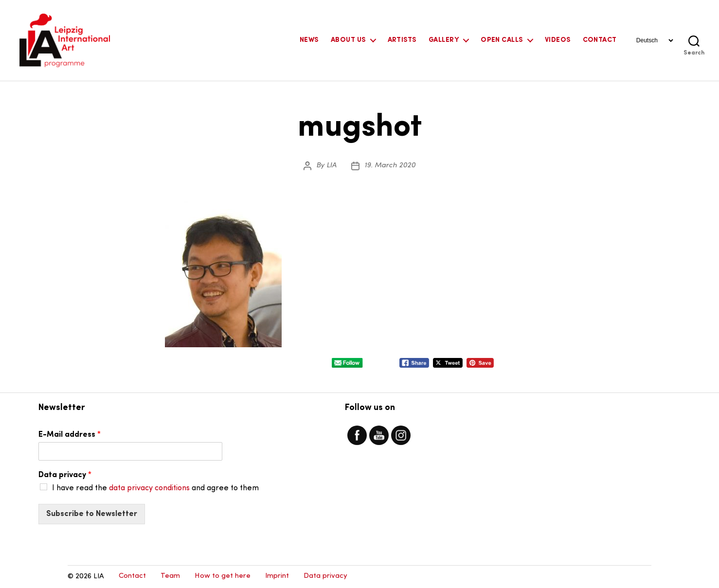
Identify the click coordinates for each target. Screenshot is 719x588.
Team (170, 576)
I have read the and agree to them (155, 488)
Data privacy (65, 475)
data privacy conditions (149, 488)
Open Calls (502, 40)
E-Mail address (70, 435)
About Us (348, 40)
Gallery (444, 40)
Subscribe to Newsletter (92, 514)
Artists (402, 40)
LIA (332, 166)
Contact (600, 40)
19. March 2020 (390, 166)
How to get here (223, 576)
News (309, 40)
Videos (558, 40)
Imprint (277, 576)
